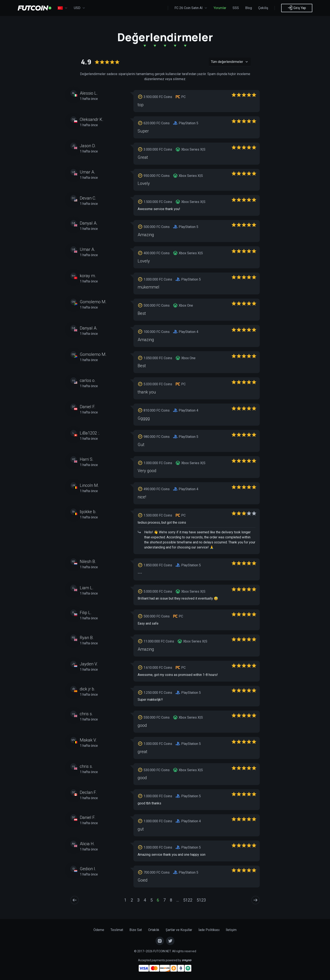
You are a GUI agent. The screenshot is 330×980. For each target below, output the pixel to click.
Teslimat (117, 930)
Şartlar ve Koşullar (179, 930)
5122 (188, 900)
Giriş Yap (297, 8)
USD (80, 8)
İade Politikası (209, 930)
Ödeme (99, 930)
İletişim (231, 930)
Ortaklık (154, 930)
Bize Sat (136, 930)
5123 (201, 900)
